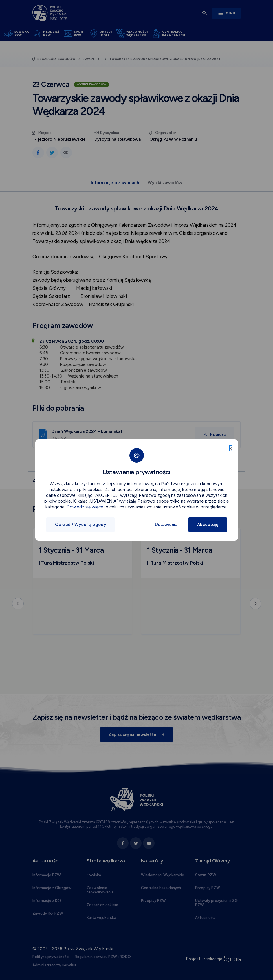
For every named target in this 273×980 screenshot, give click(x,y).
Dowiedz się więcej (86, 507)
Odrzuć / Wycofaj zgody (80, 525)
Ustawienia (166, 525)
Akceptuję (208, 525)
